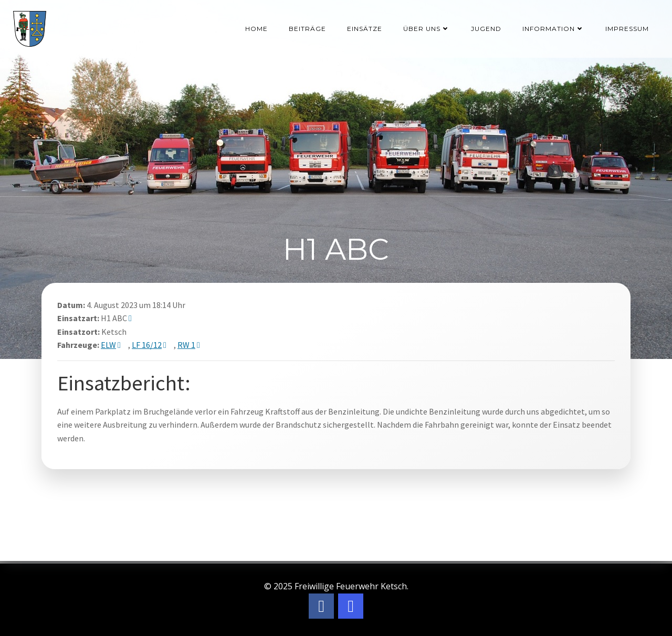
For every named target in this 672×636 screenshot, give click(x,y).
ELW (108, 345)
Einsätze (365, 29)
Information (553, 29)
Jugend (486, 29)
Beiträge (307, 29)
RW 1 (186, 345)
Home (256, 29)
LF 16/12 (147, 345)
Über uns (427, 29)
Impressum (627, 29)
